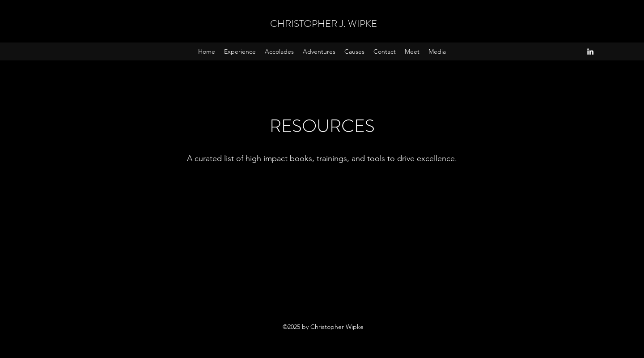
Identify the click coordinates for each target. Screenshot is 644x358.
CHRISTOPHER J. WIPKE (324, 23)
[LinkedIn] (590, 51)
